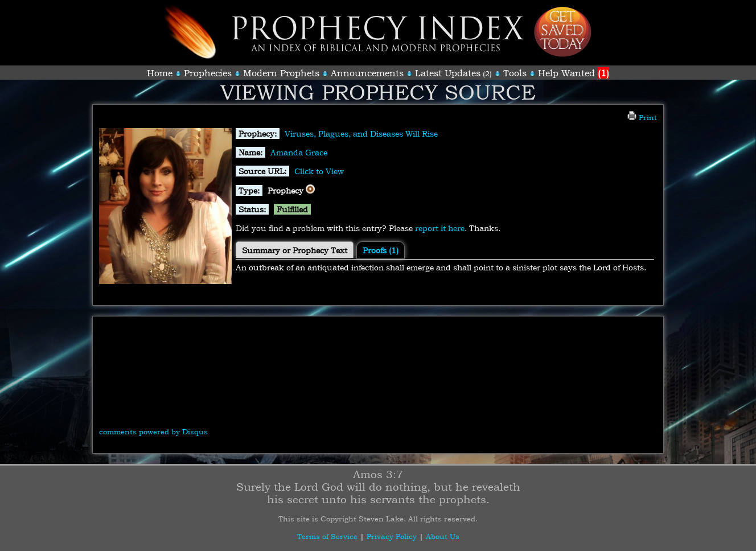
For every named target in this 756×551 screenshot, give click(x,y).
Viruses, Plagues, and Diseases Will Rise (361, 133)
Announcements (367, 73)
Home (160, 73)
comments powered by (153, 431)
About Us (443, 536)
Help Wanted (574, 73)
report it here (440, 228)
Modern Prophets (281, 73)
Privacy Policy (392, 536)
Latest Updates (448, 73)
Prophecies (208, 73)
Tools (515, 73)
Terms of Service (327, 536)
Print (642, 117)
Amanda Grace (299, 152)
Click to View (319, 171)
